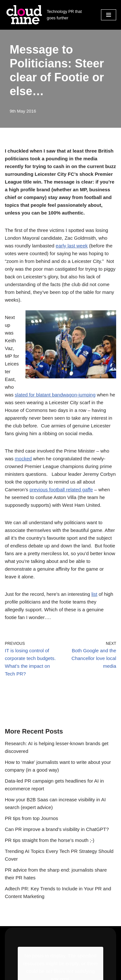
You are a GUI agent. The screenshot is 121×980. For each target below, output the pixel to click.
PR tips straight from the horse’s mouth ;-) (50, 840)
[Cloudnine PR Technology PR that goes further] (48, 15)
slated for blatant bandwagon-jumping (55, 395)
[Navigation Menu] (109, 15)
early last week (72, 246)
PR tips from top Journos (31, 818)
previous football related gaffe (61, 490)
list (94, 594)
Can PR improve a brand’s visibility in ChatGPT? (57, 829)
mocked (23, 459)
